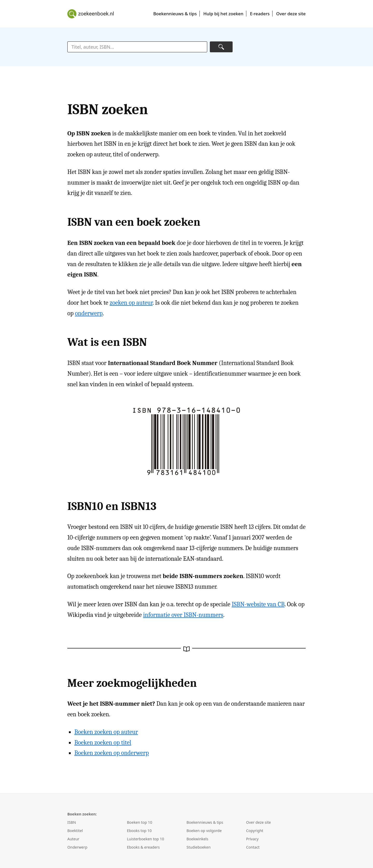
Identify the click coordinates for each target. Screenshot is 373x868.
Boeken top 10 (140, 822)
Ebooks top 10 (139, 831)
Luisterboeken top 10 (145, 839)
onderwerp (89, 313)
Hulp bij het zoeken (223, 14)
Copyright (255, 831)
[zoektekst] (137, 47)
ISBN (72, 822)
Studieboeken (199, 847)
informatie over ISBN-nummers (183, 615)
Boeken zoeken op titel (103, 742)
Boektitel (75, 831)
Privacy (252, 839)
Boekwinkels (197, 839)
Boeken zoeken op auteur (106, 732)
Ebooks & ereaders (143, 847)
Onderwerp (77, 847)
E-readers (260, 14)
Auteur (73, 839)
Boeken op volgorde (204, 831)
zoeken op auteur (131, 303)
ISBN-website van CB (258, 604)
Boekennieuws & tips (175, 14)
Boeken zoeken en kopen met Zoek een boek (91, 14)
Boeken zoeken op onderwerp (112, 753)
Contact (253, 847)
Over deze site (291, 14)
